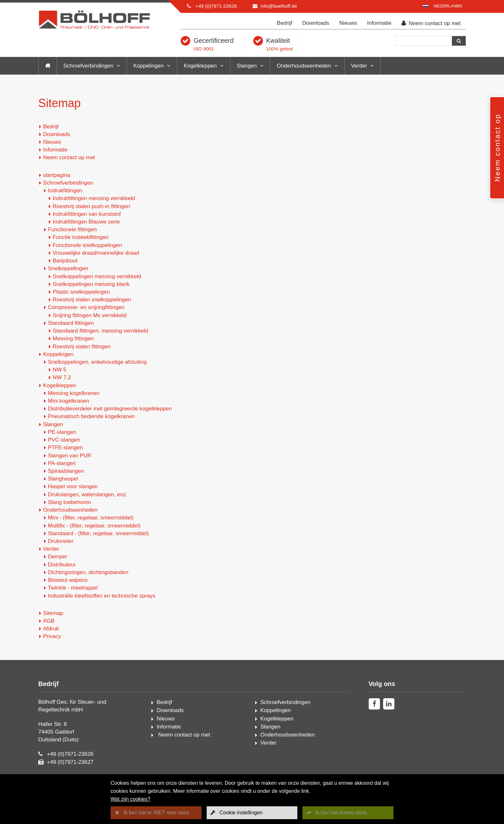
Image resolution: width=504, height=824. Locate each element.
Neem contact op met (431, 23)
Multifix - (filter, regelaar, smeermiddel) (94, 526)
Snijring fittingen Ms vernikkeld (90, 315)
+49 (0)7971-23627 (70, 762)
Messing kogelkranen (74, 393)
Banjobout (65, 261)
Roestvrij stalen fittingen (82, 347)
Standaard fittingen (71, 323)
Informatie (379, 23)
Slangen (247, 66)
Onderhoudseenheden (304, 66)
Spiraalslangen (66, 471)
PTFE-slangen (65, 448)
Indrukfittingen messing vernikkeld (94, 198)
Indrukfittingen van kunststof (87, 214)
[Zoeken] (423, 41)
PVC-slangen (64, 440)
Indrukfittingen (65, 191)
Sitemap (53, 613)
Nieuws (348, 23)
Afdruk (51, 629)
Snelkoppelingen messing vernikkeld (97, 276)
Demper (58, 557)
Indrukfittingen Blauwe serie (86, 222)
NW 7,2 (62, 377)
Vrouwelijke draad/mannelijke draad (96, 253)
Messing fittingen (73, 339)
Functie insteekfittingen (81, 237)
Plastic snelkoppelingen (81, 292)
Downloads (316, 23)
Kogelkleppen (200, 66)
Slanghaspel (63, 479)
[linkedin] (389, 704)
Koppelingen (149, 66)
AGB (49, 621)
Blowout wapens (68, 580)
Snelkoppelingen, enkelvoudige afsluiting (97, 362)
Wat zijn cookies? (130, 799)
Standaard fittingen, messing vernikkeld (100, 331)
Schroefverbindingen (88, 66)
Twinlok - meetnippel (73, 588)
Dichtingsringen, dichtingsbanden (88, 572)
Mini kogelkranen (69, 401)
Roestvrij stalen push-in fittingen (91, 206)
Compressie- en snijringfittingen (86, 307)
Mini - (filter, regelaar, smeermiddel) (91, 518)
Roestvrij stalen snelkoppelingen (92, 300)
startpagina (57, 175)
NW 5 (60, 370)
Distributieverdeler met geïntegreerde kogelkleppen (110, 409)
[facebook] (374, 704)
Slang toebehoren (69, 502)
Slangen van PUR (70, 456)
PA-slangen (62, 463)
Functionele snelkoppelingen (87, 245)
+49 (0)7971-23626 (216, 6)
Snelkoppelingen (68, 268)
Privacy (52, 636)
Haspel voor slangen (73, 486)
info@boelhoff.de (279, 6)
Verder (359, 66)
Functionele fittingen (72, 229)
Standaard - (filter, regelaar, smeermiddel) (98, 533)
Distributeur (62, 565)
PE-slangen (62, 432)
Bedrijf (284, 23)
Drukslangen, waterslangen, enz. (88, 494)
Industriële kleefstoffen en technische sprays (102, 596)
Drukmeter (61, 541)
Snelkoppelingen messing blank (91, 284)
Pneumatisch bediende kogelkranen (91, 416)
